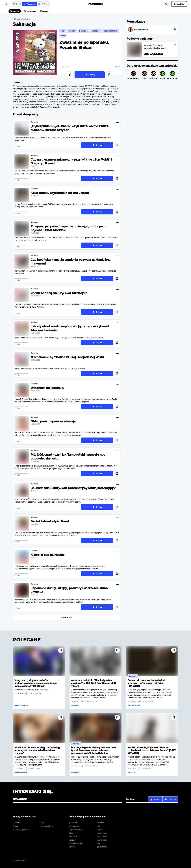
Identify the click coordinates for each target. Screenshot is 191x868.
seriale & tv (74, 836)
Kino (71, 833)
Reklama (17, 823)
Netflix (72, 847)
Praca (15, 826)
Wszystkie (15, 11)
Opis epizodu (18, 82)
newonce (100, 823)
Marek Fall (75, 705)
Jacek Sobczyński (21, 705)
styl (98, 826)
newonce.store (46, 826)
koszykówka (102, 836)
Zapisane (44, 11)
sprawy (72, 840)
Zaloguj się (179, 4)
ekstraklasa (102, 833)
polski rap (74, 823)
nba (98, 843)
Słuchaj (90, 75)
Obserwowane (30, 11)
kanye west (102, 840)
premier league (76, 843)
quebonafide (102, 847)
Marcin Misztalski (134, 705)
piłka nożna (74, 826)
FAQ (42, 823)
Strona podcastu (23, 19)
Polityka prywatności (22, 830)
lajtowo (100, 830)
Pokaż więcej (67, 617)
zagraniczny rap (76, 830)
